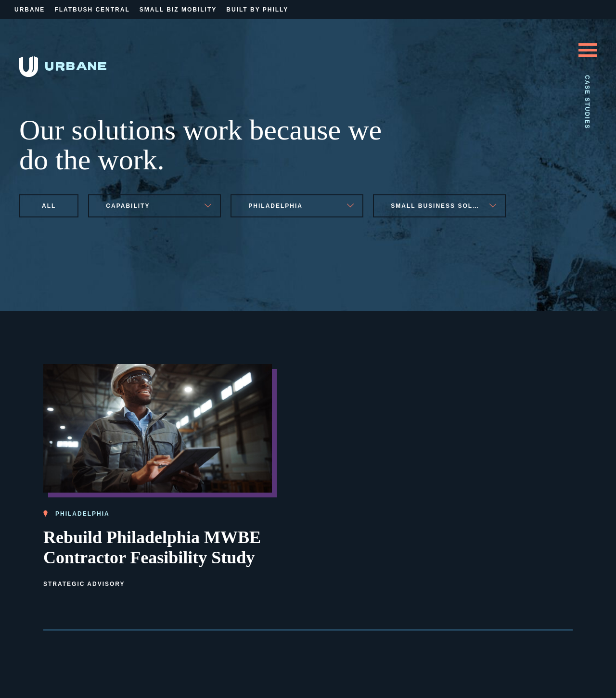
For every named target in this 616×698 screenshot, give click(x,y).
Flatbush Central (92, 10)
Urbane (30, 10)
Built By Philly (257, 10)
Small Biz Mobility (178, 10)
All (49, 206)
